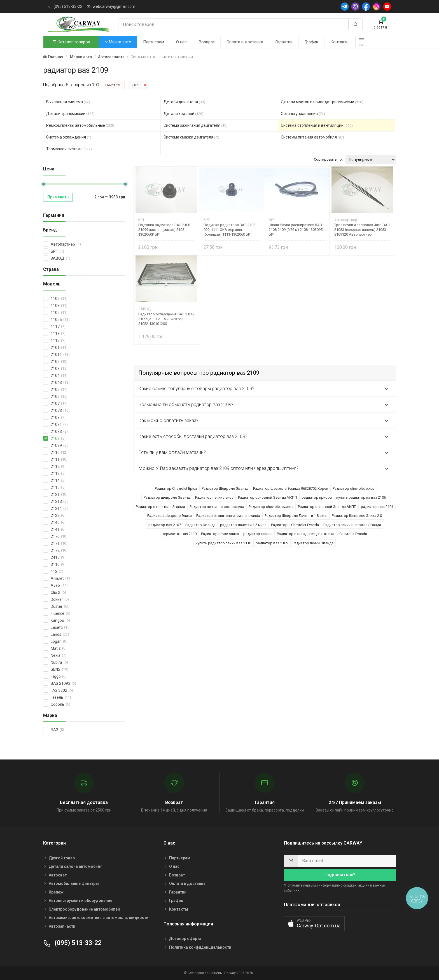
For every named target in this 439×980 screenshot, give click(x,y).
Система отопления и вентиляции (317, 125)
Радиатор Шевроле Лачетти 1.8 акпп (296, 516)
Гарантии (284, 42)
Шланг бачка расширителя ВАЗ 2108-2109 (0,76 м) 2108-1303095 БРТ (296, 230)
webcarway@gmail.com (114, 6)
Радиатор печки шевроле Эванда (352, 525)
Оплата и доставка (245, 42)
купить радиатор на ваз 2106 (361, 497)
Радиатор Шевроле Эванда (225, 488)
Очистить (113, 85)
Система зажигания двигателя (196, 125)
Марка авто (118, 42)
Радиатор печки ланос (214, 497)
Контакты (340, 42)
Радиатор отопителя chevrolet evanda (228, 516)
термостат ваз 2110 (179, 534)
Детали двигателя (184, 102)
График (311, 42)
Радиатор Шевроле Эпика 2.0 (357, 516)
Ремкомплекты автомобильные (80, 125)
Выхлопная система (68, 102)
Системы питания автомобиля (312, 137)
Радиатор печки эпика (220, 534)
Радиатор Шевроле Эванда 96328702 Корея (291, 488)
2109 (135, 85)
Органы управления (303, 114)
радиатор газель (258, 534)
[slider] (43, 184)
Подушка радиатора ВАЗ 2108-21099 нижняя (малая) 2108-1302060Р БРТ (165, 230)
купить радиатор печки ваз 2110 (223, 543)
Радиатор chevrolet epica (354, 488)
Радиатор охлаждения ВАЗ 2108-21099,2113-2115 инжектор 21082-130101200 (166, 319)
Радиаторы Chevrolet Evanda (295, 525)
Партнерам (154, 42)
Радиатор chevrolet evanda (271, 507)
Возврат (207, 42)
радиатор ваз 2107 (165, 525)
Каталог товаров (71, 42)
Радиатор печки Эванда (313, 543)
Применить (58, 197)
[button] (314, 924)
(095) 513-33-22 (68, 6)
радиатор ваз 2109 (272, 543)
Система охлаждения (69, 137)
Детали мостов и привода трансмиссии (322, 102)
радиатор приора (317, 497)
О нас (181, 42)
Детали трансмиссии (70, 114)
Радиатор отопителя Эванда (160, 507)
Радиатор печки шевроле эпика (217, 507)
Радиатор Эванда (200, 525)
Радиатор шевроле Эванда (167, 497)
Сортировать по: (328, 159)
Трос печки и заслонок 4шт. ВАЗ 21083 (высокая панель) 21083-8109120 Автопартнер (362, 230)
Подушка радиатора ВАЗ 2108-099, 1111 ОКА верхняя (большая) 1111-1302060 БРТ (230, 230)
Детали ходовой (184, 114)
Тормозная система (69, 149)
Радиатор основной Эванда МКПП (268, 497)
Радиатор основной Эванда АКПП (327, 507)
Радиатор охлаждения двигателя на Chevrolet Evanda (322, 534)
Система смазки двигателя (192, 137)
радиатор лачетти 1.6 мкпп (243, 525)
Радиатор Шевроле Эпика (170, 516)
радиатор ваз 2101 (377, 507)
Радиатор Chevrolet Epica (176, 488)
